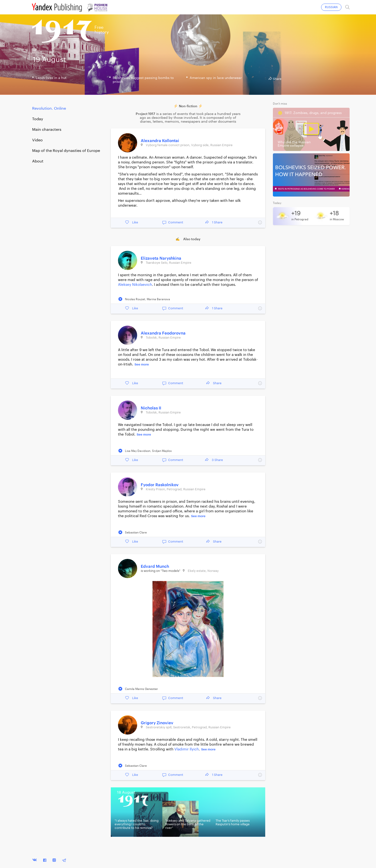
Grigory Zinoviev (157, 723)
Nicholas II (151, 408)
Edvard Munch (155, 566)
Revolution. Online (49, 108)
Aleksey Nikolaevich (135, 285)
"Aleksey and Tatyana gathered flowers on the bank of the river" (188, 824)
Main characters (47, 130)
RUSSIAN (331, 7)
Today (38, 119)
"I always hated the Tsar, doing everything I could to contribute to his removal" (137, 824)
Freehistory (102, 30)
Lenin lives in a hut (51, 78)
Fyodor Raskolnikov (160, 485)
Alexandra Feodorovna (163, 333)
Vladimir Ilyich (187, 749)
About (38, 161)
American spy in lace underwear (216, 78)
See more (142, 364)
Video (37, 140)
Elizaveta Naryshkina (161, 258)
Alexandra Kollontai (160, 141)
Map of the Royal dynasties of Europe (66, 151)
